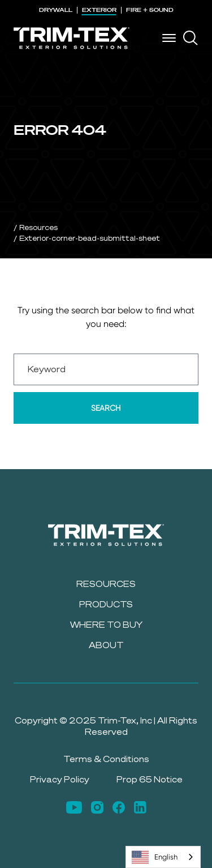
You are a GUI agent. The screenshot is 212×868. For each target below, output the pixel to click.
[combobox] (163, 857)
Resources (38, 227)
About (106, 645)
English (155, 857)
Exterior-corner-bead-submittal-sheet (90, 238)
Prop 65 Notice (150, 779)
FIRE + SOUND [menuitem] (150, 10)
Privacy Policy (60, 779)
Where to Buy (106, 625)
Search (106, 408)
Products (106, 604)
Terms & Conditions (106, 759)
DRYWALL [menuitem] (56, 10)
